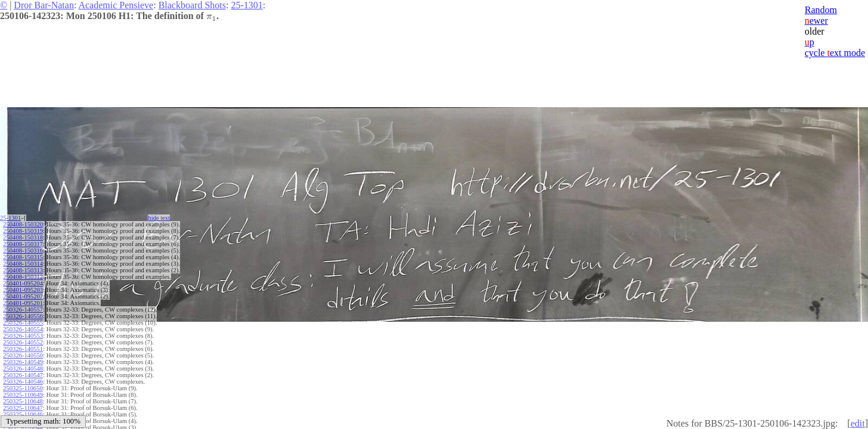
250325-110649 (23, 395)
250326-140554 (23, 329)
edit (858, 423)
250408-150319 (23, 231)
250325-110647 (23, 408)
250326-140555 (23, 323)
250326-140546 (23, 382)
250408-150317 (23, 244)
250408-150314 (23, 264)
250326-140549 (23, 362)
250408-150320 (23, 224)
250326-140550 (23, 355)
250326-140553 (23, 336)
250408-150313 (23, 270)
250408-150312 (23, 277)
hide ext (165, 218)
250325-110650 (23, 388)
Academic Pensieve (116, 5)
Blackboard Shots (192, 5)
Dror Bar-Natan (44, 5)
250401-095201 (23, 303)
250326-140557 (23, 310)
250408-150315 (23, 257)
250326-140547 (23, 375)
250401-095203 (23, 290)
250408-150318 (23, 237)
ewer (816, 21)
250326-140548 (23, 369)
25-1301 (247, 5)
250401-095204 (23, 283)
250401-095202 (23, 296)
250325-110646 (23, 414)
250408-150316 (23, 251)
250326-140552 (23, 342)
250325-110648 (23, 401)
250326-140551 (23, 349)
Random (821, 10)
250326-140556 (23, 316)
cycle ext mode (835, 53)
